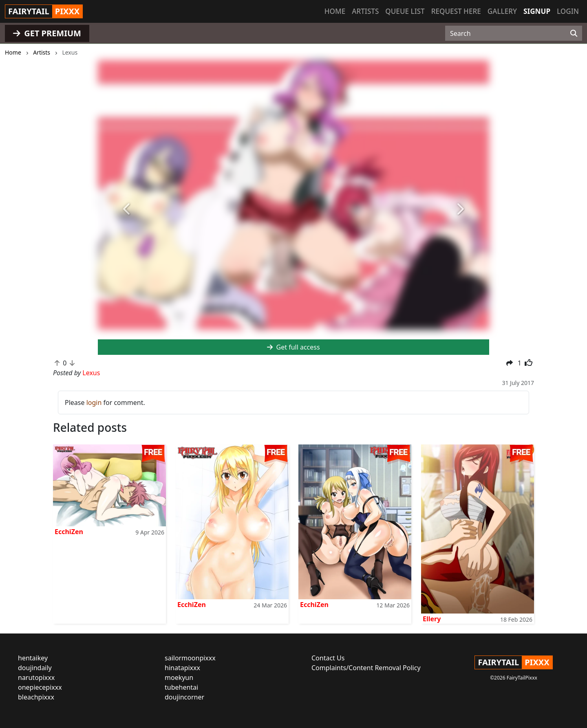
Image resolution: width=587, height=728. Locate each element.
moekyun (179, 677)
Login (568, 11)
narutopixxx (36, 677)
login (94, 402)
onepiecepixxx (40, 687)
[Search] (574, 33)
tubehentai (181, 687)
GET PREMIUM (47, 33)
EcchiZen (69, 532)
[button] (127, 209)
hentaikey (33, 658)
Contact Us (328, 658)
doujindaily (35, 668)
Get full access (293, 347)
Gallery (502, 11)
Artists (365, 11)
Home (335, 11)
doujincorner (184, 697)
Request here (456, 11)
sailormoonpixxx (190, 658)
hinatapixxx (182, 668)
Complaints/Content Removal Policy (366, 668)
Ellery (432, 619)
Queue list (405, 11)
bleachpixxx (36, 697)
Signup (537, 11)
